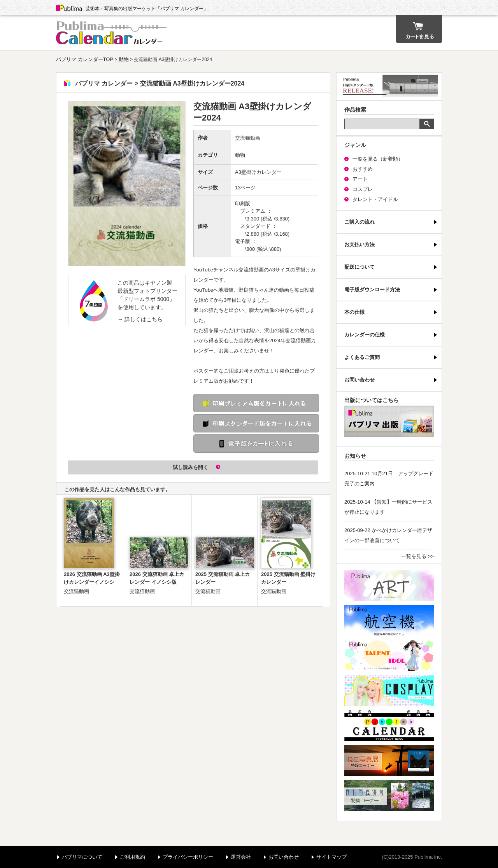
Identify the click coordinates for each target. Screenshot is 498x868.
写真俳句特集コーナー (389, 796)
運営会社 (241, 857)
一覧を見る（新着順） (378, 159)
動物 (124, 59)
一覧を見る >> (417, 556)
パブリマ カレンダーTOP (85, 59)
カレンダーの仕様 (365, 335)
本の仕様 (354, 312)
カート (419, 29)
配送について (359, 267)
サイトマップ (331, 857)
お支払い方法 (359, 244)
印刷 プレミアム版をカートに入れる (256, 403)
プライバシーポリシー (188, 857)
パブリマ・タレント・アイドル (389, 656)
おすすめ (363, 169)
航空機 (389, 621)
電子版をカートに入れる (256, 444)
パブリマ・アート (389, 586)
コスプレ (363, 189)
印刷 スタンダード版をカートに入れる (256, 423)
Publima (69, 8)
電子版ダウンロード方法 (372, 290)
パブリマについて (82, 857)
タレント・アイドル (375, 199)
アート (360, 179)
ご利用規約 (132, 857)
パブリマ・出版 (389, 421)
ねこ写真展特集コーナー (389, 761)
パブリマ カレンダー (112, 33)
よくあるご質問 (362, 357)
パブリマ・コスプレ (389, 691)
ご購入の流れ (359, 222)
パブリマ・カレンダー (389, 726)
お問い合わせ (359, 380)
